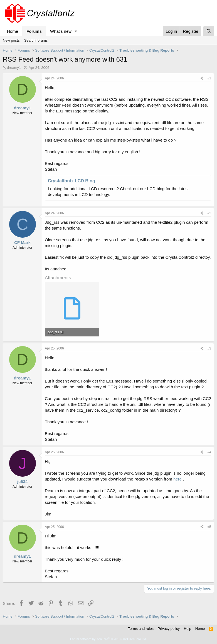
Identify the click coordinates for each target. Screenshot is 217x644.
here (177, 479)
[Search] (209, 31)
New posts (11, 40)
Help (188, 629)
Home (13, 31)
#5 (209, 527)
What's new (61, 31)
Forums (34, 31)
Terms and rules (141, 629)
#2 (209, 213)
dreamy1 (14, 68)
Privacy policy (169, 629)
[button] (76, 31)
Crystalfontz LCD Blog (71, 181)
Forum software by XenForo (108, 639)
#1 (209, 78)
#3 (209, 348)
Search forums (36, 40)
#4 (209, 452)
